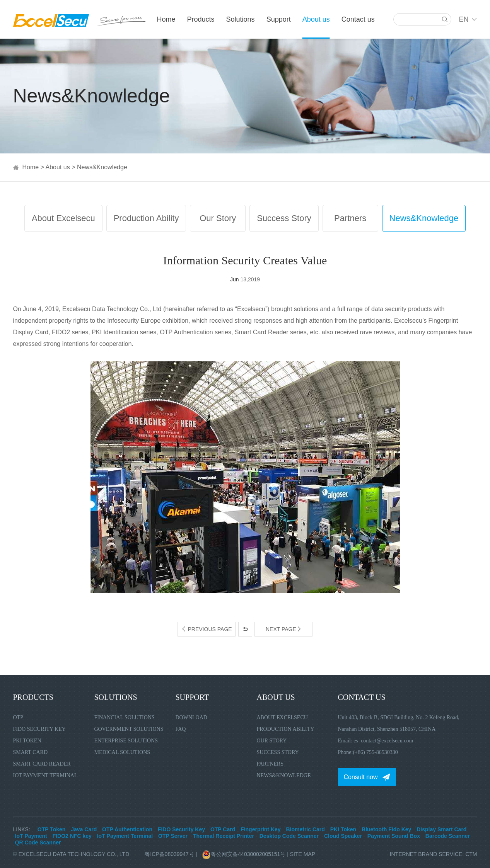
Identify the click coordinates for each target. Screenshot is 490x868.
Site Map (303, 854)
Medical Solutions (122, 752)
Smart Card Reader (42, 764)
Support (279, 19)
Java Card (84, 829)
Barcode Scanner (448, 836)
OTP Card (223, 829)
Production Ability (146, 218)
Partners (350, 218)
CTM (471, 854)
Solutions (241, 19)
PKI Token (27, 741)
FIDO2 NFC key (72, 836)
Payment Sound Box (394, 836)
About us (316, 19)
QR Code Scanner (38, 842)
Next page (284, 629)
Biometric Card (305, 829)
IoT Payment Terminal (45, 775)
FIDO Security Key (39, 729)
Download (191, 717)
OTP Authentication (127, 829)
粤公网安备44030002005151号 (245, 854)
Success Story (284, 218)
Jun (235, 279)
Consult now (361, 777)
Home (166, 19)
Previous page (207, 629)
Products (201, 19)
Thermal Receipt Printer (224, 836)
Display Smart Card (441, 829)
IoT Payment (31, 836)
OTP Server (173, 836)
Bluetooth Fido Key (386, 829)
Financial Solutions (125, 717)
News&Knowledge (102, 167)
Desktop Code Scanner (289, 836)
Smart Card (31, 752)
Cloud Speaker (343, 836)
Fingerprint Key (260, 829)
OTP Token (52, 829)
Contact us (358, 19)
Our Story (218, 218)
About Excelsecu (63, 218)
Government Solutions (129, 729)
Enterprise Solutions (126, 741)
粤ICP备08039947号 (169, 854)
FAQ (181, 729)
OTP (18, 717)
